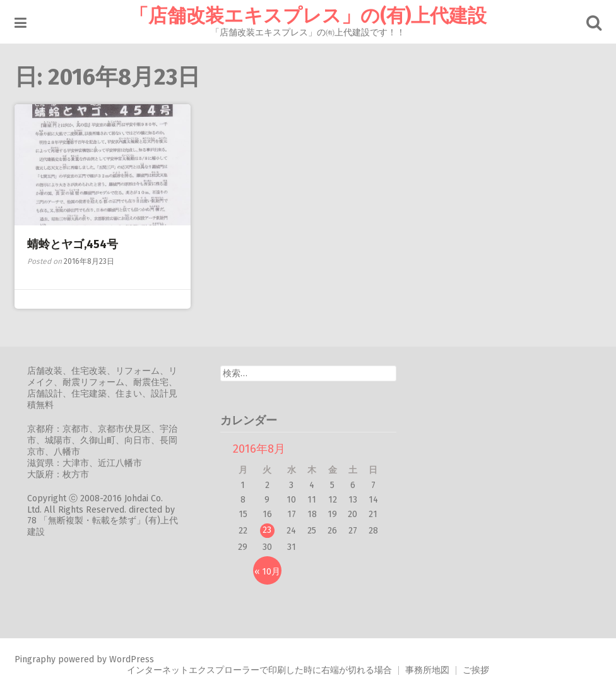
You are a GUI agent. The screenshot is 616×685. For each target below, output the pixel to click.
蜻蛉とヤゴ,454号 (73, 244)
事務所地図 (427, 670)
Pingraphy (35, 659)
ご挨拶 (476, 670)
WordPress (132, 659)
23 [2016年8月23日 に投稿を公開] (267, 530)
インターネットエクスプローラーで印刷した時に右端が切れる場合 (259, 670)
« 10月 (267, 572)
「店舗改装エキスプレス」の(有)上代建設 (308, 16)
